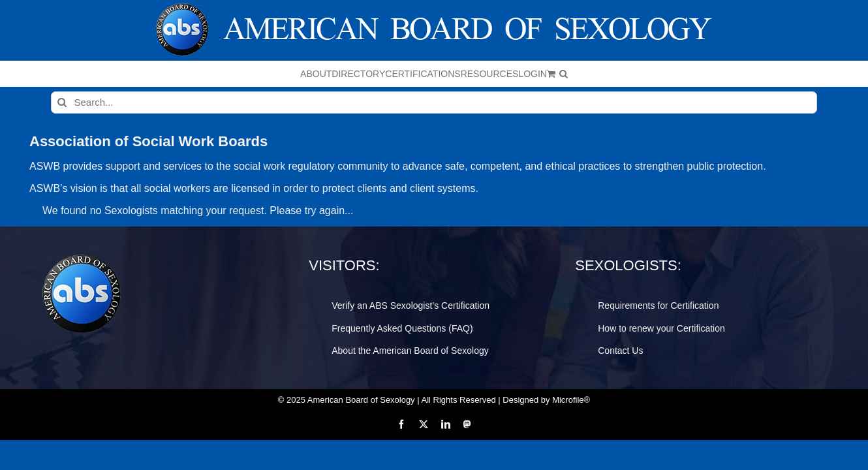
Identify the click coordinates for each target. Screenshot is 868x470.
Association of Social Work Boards (148, 141)
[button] (701, 74)
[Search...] (434, 102)
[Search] (62, 102)
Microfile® (571, 400)
